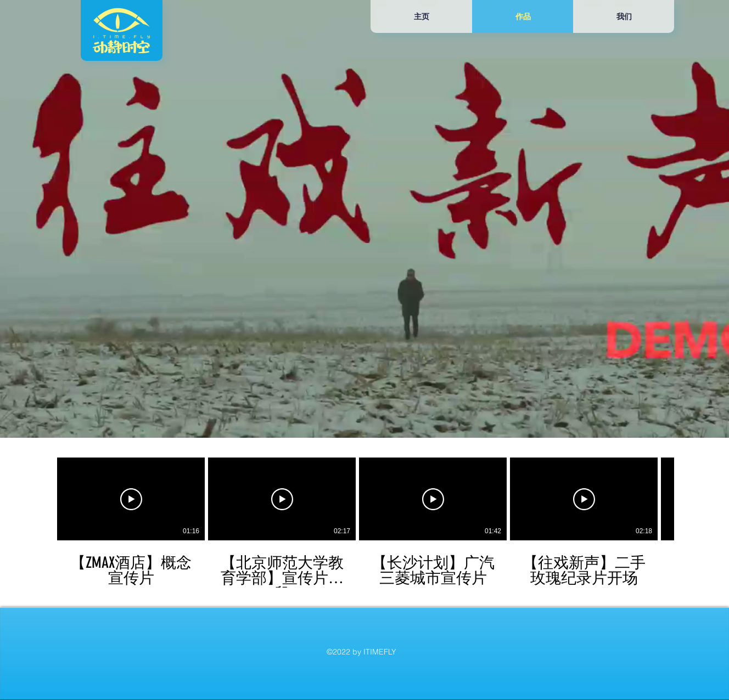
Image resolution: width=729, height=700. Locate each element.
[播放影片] (131, 499)
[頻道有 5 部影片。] (365, 523)
